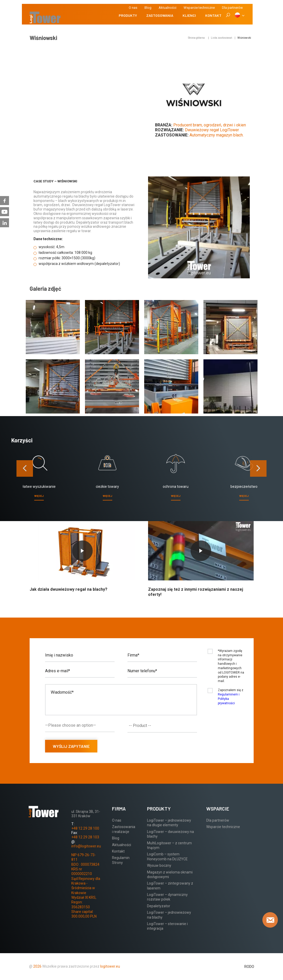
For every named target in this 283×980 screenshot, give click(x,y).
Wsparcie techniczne (199, 8)
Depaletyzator (159, 906)
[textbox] (164, 726)
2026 (37, 966)
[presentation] (25, 468)
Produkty (128, 15)
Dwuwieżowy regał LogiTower (212, 130)
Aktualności (168, 8)
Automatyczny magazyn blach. (217, 135)
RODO (249, 967)
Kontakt (213, 15)
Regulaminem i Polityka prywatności (229, 699)
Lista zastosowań (222, 38)
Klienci (189, 15)
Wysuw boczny (159, 865)
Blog (148, 8)
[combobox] (162, 726)
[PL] (239, 15)
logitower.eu (110, 966)
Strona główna (196, 38)
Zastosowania (160, 15)
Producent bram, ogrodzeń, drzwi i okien (210, 125)
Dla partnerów (218, 820)
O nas (133, 8)
